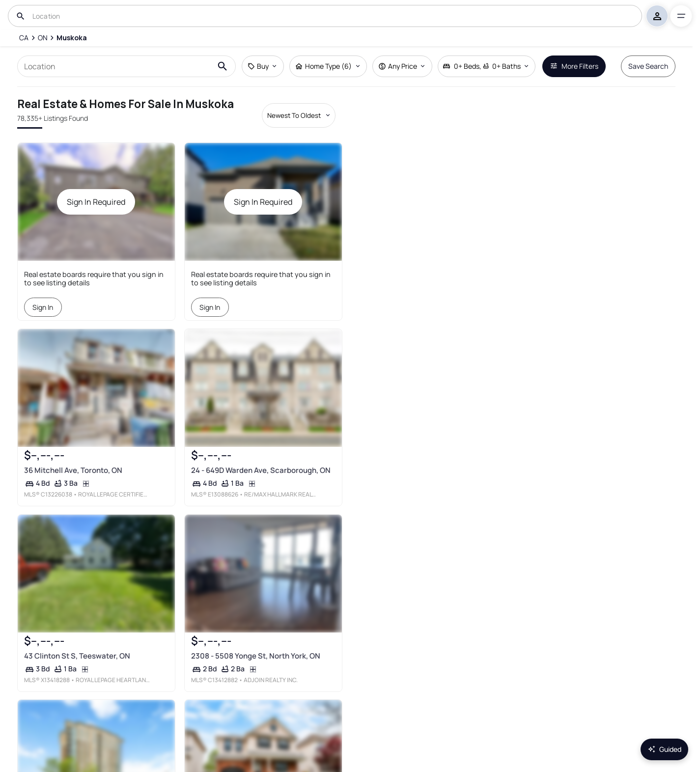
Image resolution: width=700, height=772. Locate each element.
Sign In (43, 307)
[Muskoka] (72, 38)
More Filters (574, 66)
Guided (664, 749)
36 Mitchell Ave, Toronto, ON (73, 470)
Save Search (648, 66)
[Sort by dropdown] (299, 115)
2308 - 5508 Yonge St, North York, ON (256, 656)
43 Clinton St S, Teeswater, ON (77, 656)
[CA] (24, 38)
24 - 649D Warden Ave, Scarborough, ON (261, 470)
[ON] (43, 38)
